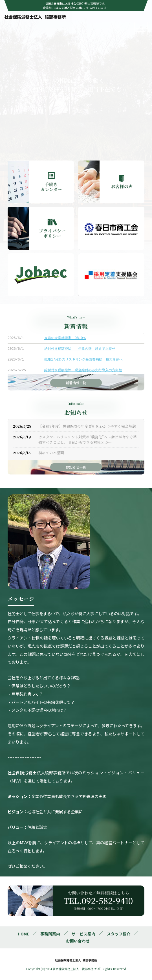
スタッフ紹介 (119, 934)
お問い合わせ (78, 941)
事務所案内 (50, 934)
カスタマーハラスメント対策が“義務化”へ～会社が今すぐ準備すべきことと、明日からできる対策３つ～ (88, 440)
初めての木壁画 (51, 453)
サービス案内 (83, 934)
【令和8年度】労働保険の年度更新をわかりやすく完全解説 (87, 426)
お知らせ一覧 (76, 467)
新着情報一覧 (76, 383)
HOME (23, 934)
